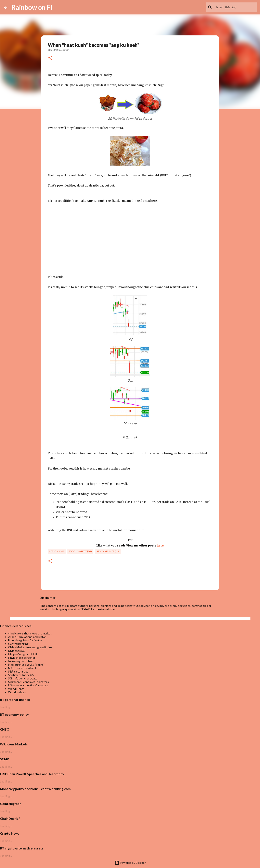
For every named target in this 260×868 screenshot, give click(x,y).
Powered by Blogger (130, 863)
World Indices (17, 692)
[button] (50, 58)
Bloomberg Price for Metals (25, 640)
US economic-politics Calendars (28, 685)
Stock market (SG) (80, 551)
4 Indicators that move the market (30, 633)
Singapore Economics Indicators (28, 682)
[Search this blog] (235, 7)
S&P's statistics (18, 671)
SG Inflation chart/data (23, 678)
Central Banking (18, 644)
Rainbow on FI (32, 7)
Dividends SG (17, 651)
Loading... (6, 707)
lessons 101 (57, 551)
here (160, 545)
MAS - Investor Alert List (24, 668)
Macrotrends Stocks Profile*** (28, 664)
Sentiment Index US (21, 675)
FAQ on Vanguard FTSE (23, 654)
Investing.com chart (21, 661)
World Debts (16, 689)
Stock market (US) (108, 551)
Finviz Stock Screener (22, 658)
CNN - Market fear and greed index (30, 647)
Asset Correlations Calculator (27, 637)
